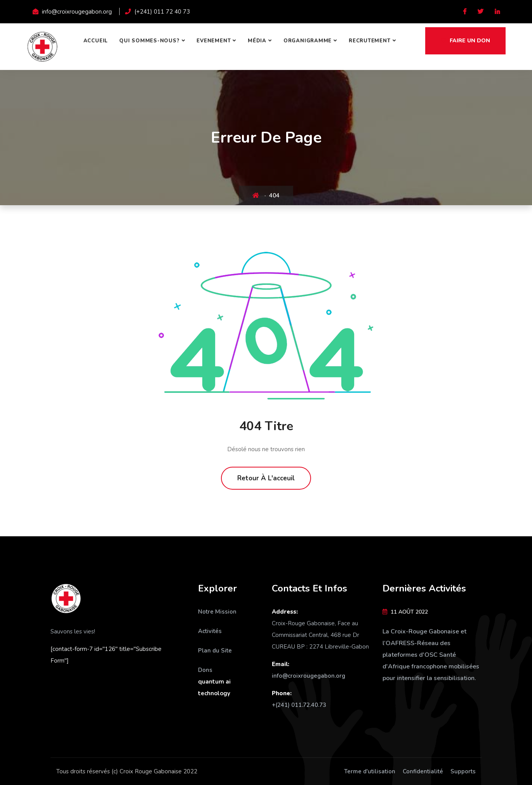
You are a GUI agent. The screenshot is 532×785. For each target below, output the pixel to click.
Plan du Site (215, 651)
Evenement (214, 41)
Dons (205, 670)
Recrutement (370, 41)
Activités (210, 631)
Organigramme (308, 41)
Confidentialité (423, 771)
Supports (463, 771)
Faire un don (465, 41)
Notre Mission (217, 612)
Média (257, 41)
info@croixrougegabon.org (309, 676)
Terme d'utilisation (370, 771)
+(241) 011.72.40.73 (299, 705)
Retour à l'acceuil (266, 478)
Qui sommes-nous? (149, 41)
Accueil (96, 41)
